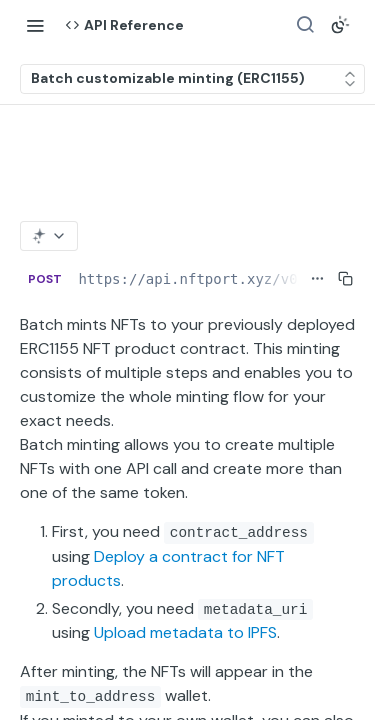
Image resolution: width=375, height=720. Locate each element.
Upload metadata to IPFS (185, 632)
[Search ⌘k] (305, 25)
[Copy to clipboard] (345, 279)
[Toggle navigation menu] (35, 25)
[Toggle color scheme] (340, 25)
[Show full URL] (317, 279)
